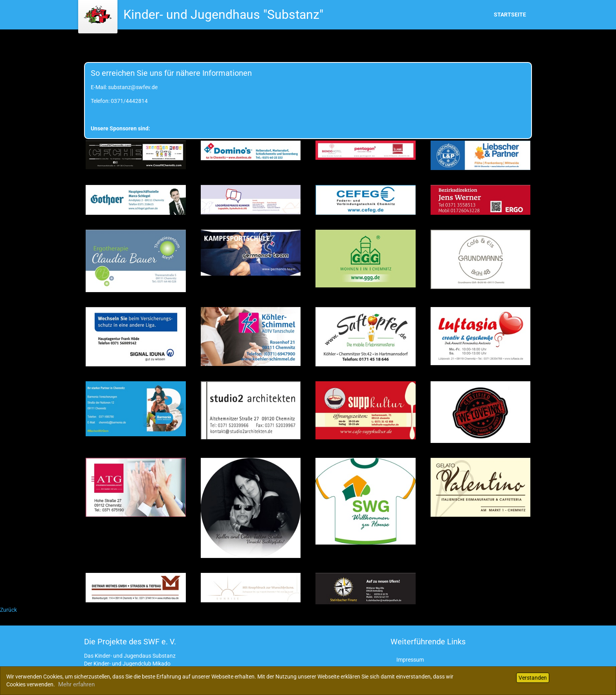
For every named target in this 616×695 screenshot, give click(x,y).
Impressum (410, 660)
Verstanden (533, 678)
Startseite (510, 15)
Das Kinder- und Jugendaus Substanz (130, 656)
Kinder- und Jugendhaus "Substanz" (223, 15)
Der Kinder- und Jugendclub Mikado (127, 664)
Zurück (8, 610)
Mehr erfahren (76, 684)
